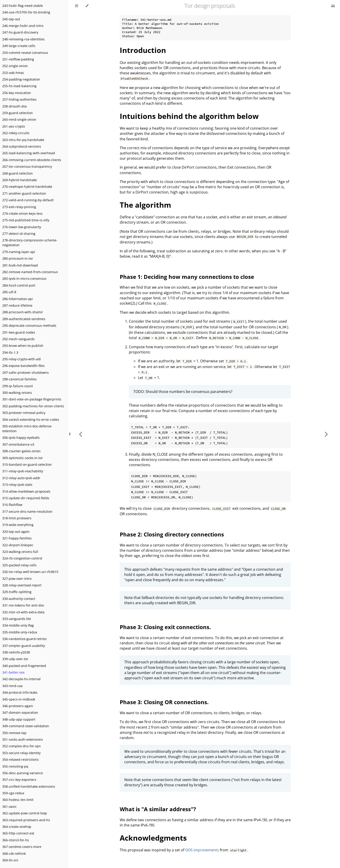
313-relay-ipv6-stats (17, 485)
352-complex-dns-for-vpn (22, 746)
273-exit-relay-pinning (19, 207)
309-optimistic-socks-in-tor (23, 458)
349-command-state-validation (26, 726)
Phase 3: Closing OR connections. (164, 702)
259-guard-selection (18, 113)
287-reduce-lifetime (17, 305)
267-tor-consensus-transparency (27, 166)
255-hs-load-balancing (19, 86)
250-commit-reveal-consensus (25, 53)
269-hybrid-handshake (20, 180)
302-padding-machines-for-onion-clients (33, 406)
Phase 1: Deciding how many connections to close (187, 277)
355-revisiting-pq (15, 766)
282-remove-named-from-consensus (30, 272)
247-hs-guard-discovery (20, 32)
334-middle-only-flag (18, 625)
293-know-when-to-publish (23, 346)
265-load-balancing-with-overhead (29, 153)
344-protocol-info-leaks (20, 692)
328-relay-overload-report (22, 585)
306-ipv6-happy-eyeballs (21, 438)
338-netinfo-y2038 (16, 652)
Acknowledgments (153, 838)
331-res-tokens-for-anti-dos (23, 605)
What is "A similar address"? (158, 809)
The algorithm (145, 205)
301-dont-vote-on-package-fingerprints (32, 399)
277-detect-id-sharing (19, 234)
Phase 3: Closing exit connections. (165, 627)
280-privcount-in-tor (18, 258)
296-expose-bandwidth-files (23, 366)
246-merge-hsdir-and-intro (23, 26)
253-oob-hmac (13, 73)
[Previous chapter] (80, 434)
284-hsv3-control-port (19, 285)
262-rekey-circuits (16, 133)
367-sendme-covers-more (22, 847)
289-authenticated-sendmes (24, 319)
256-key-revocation (17, 93)
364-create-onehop (17, 827)
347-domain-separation (20, 712)
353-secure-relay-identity (21, 753)
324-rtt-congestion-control (22, 558)
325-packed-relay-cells (19, 565)
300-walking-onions (17, 393)
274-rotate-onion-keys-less (22, 213)
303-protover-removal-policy (24, 413)
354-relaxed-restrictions (21, 759)
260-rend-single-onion (19, 119)
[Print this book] (333, 6)
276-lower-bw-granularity (22, 227)
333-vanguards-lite (17, 619)
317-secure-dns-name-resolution (27, 511)
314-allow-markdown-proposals (26, 491)
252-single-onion (15, 66)
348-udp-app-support (19, 719)
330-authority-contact (19, 599)
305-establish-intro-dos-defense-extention (27, 429)
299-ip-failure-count (18, 386)
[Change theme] (87, 6)
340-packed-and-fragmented (24, 666)
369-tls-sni (10, 860)
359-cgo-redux (13, 793)
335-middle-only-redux (20, 632)
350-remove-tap (14, 733)
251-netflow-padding (18, 59)
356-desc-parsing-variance (23, 773)
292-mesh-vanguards (18, 339)
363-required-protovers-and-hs (26, 820)
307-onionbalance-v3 (18, 444)
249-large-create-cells (19, 46)
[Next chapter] (326, 434)
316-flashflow (12, 505)
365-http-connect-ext (18, 833)
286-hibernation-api (18, 299)
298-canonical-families (19, 379)
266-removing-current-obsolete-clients (32, 160)
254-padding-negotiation (21, 79)
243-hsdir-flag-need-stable (23, 6)
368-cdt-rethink (14, 854)
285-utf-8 (9, 292)
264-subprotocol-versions (22, 146)
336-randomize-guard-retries (25, 639)
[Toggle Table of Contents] (77, 6)
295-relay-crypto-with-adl (22, 359)
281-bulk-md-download (20, 265)
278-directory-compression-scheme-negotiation (30, 243)
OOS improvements (202, 850)
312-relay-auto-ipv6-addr (21, 478)
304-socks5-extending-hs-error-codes (31, 420)
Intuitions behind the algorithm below (189, 116)
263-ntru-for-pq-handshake (23, 140)
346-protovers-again (18, 706)
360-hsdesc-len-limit (18, 800)
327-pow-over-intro (17, 579)
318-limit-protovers (17, 518)
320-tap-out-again (16, 532)
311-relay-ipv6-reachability (23, 471)
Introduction (143, 50)
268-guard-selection (18, 173)
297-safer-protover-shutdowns (26, 373)
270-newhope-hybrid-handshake (27, 187)
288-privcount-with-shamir (23, 312)
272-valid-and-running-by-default (28, 200)
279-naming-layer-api (19, 252)
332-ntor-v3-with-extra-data (23, 612)
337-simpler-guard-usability (24, 646)
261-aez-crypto (14, 126)
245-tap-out (11, 19)
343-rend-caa (12, 686)
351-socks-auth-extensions (23, 739)
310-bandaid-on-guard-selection (27, 464)
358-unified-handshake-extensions (29, 786)
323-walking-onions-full (20, 552)
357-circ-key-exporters (19, 780)
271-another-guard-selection (24, 193)
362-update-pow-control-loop (25, 813)
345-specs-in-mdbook (19, 699)
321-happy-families (17, 538)
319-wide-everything (18, 525)
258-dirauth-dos (15, 106)
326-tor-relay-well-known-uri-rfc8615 (30, 572)
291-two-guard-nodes (19, 332)
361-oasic (9, 807)
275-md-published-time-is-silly (26, 220)
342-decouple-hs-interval (21, 679)
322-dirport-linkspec (18, 545)
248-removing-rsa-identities (23, 39)
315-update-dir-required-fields (26, 498)
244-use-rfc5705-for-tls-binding (26, 12)
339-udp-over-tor (15, 659)
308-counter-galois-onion (21, 451)
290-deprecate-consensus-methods (29, 325)
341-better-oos (13, 672)
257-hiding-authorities (19, 99)
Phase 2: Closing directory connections (172, 534)
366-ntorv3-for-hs (16, 840)
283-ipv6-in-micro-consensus (24, 278)
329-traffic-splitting (17, 592)
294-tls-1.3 (10, 352)
